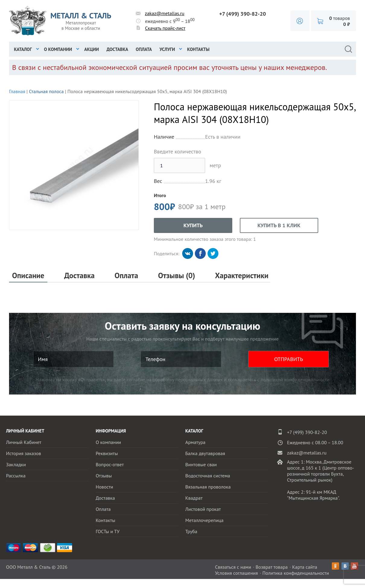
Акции (92, 49)
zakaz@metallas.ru (165, 13)
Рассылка (16, 476)
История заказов (24, 453)
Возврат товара (272, 567)
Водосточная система (208, 476)
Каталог (23, 49)
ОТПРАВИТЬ (289, 359)
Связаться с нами (233, 567)
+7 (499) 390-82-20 (243, 14)
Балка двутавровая (205, 453)
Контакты (198, 49)
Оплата (144, 49)
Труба (191, 531)
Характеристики (242, 276)
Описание (28, 276)
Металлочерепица (204, 520)
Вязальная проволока (208, 487)
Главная (17, 91)
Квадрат (194, 498)
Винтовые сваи (201, 464)
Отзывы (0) (177, 276)
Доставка (117, 49)
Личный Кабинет (24, 442)
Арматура (195, 442)
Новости (104, 487)
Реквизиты (107, 453)
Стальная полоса (46, 91)
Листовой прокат (203, 509)
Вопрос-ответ (110, 464)
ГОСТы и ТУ (108, 531)
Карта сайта (305, 567)
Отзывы (104, 476)
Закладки (16, 464)
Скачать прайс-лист (165, 28)
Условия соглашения (236, 573)
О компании (58, 49)
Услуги (167, 49)
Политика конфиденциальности (296, 573)
